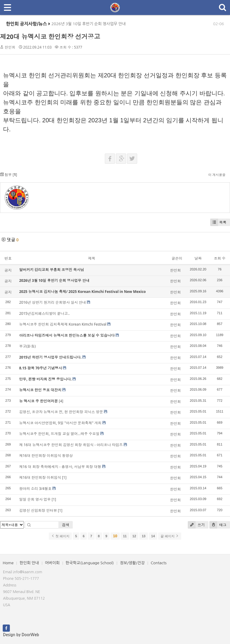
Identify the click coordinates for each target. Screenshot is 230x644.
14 (153, 536)
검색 (66, 525)
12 (134, 536)
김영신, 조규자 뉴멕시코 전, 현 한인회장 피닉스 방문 (61, 412)
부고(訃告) (27, 346)
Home (8, 563)
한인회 (10, 47)
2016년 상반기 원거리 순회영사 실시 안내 (53, 302)
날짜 (198, 258)
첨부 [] (9, 175)
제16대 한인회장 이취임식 (40, 477)
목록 (218, 222)
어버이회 (52, 563)
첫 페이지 (60, 536)
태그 (218, 525)
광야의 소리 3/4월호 (35, 489)
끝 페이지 (170, 536)
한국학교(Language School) (90, 563)
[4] (61, 401)
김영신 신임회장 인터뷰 (38, 510)
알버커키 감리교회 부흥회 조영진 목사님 (52, 270)
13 (143, 536)
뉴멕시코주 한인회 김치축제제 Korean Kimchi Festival (63, 324)
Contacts (159, 563)
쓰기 (196, 525)
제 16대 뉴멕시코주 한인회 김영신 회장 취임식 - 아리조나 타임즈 (71, 445)
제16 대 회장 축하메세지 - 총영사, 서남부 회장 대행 (60, 467)
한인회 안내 (29, 563)
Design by (21, 635)
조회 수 (220, 258)
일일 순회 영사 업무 (35, 499)
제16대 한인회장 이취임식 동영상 (46, 456)
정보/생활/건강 (132, 563)
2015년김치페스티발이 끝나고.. (44, 313)
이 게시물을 (217, 175)
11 (125, 536)
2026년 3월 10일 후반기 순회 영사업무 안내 (89, 26)
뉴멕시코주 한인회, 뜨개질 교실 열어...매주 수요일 (59, 434)
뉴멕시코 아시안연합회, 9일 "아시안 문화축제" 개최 (60, 423)
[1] (64, 477)
